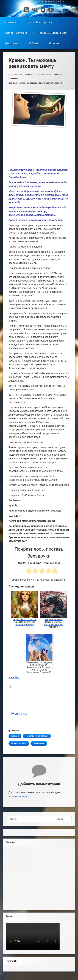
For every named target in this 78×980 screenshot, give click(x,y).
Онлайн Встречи (16, 33)
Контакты (12, 43)
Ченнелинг (57, 83)
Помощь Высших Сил (52, 33)
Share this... (14, 677)
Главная (11, 22)
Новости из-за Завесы (27, 83)
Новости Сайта (44, 83)
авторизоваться (18, 796)
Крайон (12, 83)
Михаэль (15, 79)
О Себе (34, 43)
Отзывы (55, 43)
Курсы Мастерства (39, 22)
